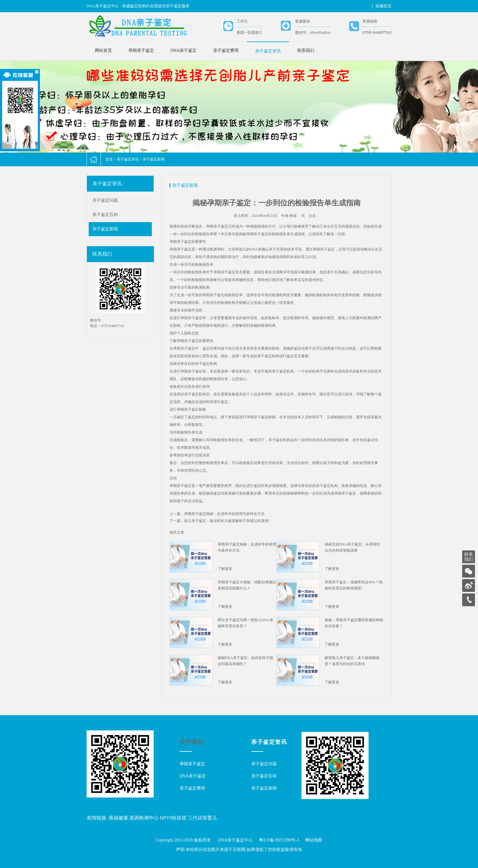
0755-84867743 (377, 32)
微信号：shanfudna (313, 32)
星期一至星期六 (249, 32)
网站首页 (103, 50)
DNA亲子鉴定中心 (235, 840)
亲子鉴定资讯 (268, 51)
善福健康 (118, 818)
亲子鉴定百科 (105, 215)
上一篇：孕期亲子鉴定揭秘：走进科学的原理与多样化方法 (217, 514)
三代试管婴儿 (202, 818)
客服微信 (302, 21)
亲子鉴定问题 (105, 200)
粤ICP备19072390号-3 (279, 840)
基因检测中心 (144, 818)
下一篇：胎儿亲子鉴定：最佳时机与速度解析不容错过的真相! (219, 521)
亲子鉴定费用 (226, 50)
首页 (109, 159)
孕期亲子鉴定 (141, 50)
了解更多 (225, 569)
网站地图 (314, 840)
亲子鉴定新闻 (154, 159)
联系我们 (306, 50)
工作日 (242, 21)
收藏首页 (383, 6)
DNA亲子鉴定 (184, 50)
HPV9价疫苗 (173, 818)
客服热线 (370, 21)
